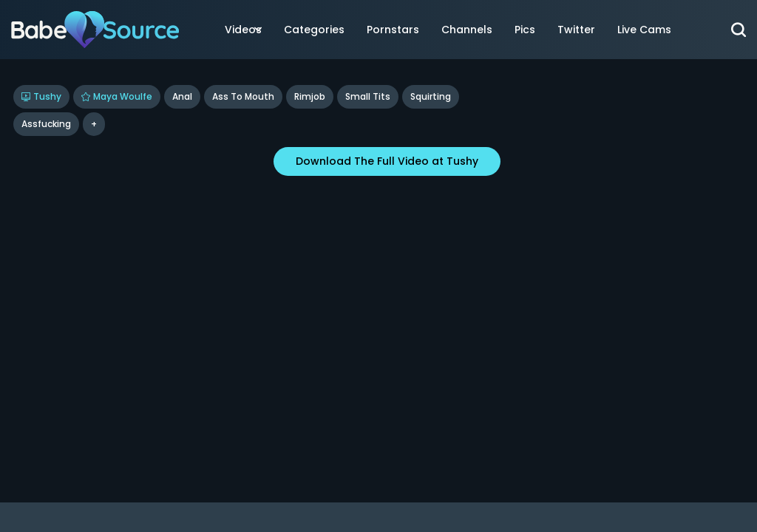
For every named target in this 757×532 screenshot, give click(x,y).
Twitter (576, 30)
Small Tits (368, 96)
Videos (243, 30)
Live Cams (644, 30)
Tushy (41, 96)
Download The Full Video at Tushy (387, 161)
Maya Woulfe (117, 96)
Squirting (431, 96)
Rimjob (310, 96)
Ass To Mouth (243, 96)
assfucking (46, 124)
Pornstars (393, 30)
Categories (314, 30)
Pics (525, 30)
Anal (182, 96)
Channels (467, 30)
